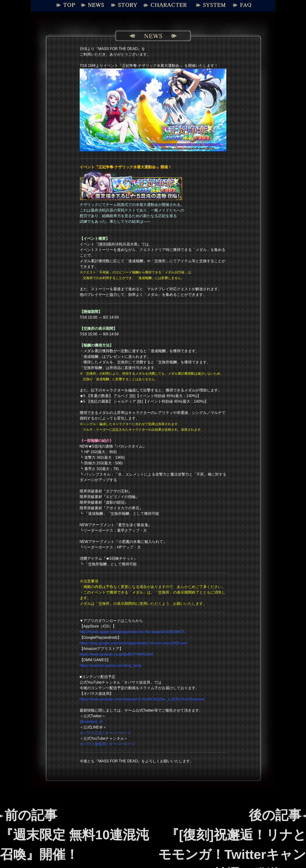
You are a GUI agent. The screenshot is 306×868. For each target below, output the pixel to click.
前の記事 (74, 835)
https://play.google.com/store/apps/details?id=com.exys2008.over (134, 643)
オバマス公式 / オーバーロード (105, 733)
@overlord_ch (91, 722)
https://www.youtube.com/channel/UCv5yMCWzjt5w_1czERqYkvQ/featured (142, 699)
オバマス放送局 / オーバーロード (107, 744)
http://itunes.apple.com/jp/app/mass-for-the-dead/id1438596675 (132, 632)
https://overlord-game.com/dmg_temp (111, 665)
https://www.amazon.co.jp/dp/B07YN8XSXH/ (117, 654)
